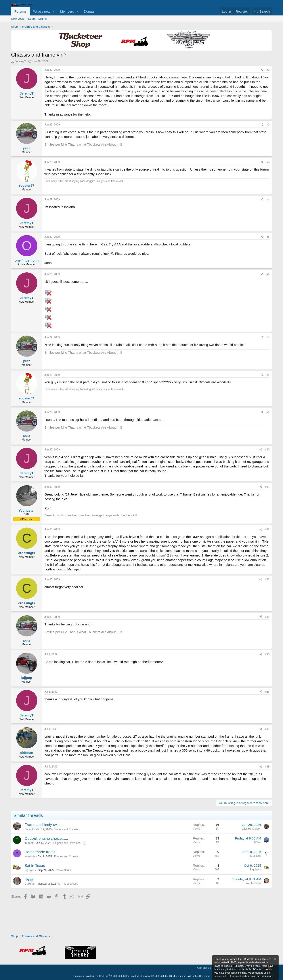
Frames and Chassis (66, 829)
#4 (268, 199)
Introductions (70, 884)
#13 (267, 579)
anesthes (30, 857)
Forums (20, 11)
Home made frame (40, 852)
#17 (267, 729)
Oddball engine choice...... (46, 839)
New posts (18, 19)
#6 (268, 274)
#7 (268, 337)
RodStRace (254, 856)
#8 (268, 375)
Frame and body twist (43, 825)
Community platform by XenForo (106, 976)
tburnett (29, 843)
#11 (267, 487)
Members (67, 11)
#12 (267, 529)
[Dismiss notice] (275, 960)
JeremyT (20, 61)
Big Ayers (30, 870)
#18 (267, 767)
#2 (268, 125)
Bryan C (29, 829)
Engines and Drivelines (67, 843)
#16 (267, 692)
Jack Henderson (251, 829)
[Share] (262, 70)
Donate (89, 11)
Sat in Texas (35, 866)
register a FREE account (228, 976)
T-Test (257, 842)
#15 (267, 654)
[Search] (262, 11)
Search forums (37, 19)
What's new (42, 11)
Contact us (204, 968)
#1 (268, 70)
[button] (54, 11)
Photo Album (63, 870)
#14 (267, 617)
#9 (268, 412)
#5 (268, 237)
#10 (267, 450)
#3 (268, 162)
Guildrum (30, 884)
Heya (29, 879)
